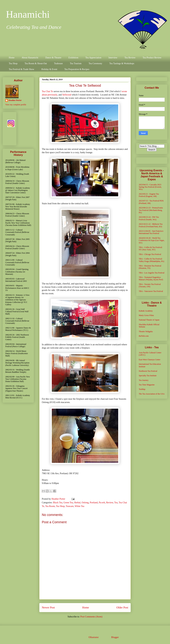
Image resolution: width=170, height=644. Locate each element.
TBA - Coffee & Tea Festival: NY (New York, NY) (151, 248)
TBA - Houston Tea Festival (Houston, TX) (150, 267)
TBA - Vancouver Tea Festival (151, 291)
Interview (113, 58)
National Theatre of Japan (149, 320)
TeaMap (142, 389)
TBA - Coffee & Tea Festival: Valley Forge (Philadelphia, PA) (151, 260)
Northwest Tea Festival (148, 371)
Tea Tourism (76, 63)
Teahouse (58, 63)
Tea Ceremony (95, 63)
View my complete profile (16, 105)
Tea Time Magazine (147, 385)
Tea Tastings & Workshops (122, 63)
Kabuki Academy (146, 311)
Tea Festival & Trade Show (21, 69)
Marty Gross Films (146, 315)
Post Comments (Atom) (91, 617)
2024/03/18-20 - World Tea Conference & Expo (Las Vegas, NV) (152, 240)
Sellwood (67, 95)
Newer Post (48, 607)
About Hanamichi (30, 58)
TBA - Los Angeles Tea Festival (152, 273)
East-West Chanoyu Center (150, 360)
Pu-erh (102, 503)
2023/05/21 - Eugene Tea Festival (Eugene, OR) (149, 195)
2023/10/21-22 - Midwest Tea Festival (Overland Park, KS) (151, 225)
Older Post (122, 607)
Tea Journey (144, 380)
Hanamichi (28, 14)
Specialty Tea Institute (148, 376)
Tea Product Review (152, 58)
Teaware (70, 506)
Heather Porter (59, 499)
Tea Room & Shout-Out (36, 63)
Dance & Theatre (53, 58)
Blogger (115, 637)
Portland (94, 503)
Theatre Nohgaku (146, 331)
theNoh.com (144, 336)
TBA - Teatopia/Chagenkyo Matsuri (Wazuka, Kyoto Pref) (151, 278)
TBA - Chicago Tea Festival (150, 254)
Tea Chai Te (47, 91)
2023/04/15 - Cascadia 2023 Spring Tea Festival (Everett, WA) (150, 187)
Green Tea (68, 503)
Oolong (85, 503)
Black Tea (58, 503)
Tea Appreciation (93, 58)
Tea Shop (13, 63)
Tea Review (130, 58)
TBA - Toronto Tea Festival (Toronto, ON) (150, 285)
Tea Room (50, 506)
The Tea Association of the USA (152, 394)
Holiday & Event (49, 69)
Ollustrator (93, 637)
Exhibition (73, 58)
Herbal (77, 503)
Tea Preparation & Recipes (77, 69)
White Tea (79, 506)
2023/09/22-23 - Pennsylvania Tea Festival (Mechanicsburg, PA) (151, 210)
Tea (116, 503)
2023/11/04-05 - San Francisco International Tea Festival (151, 232)
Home (12, 58)
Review (110, 503)
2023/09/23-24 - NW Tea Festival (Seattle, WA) (149, 218)
